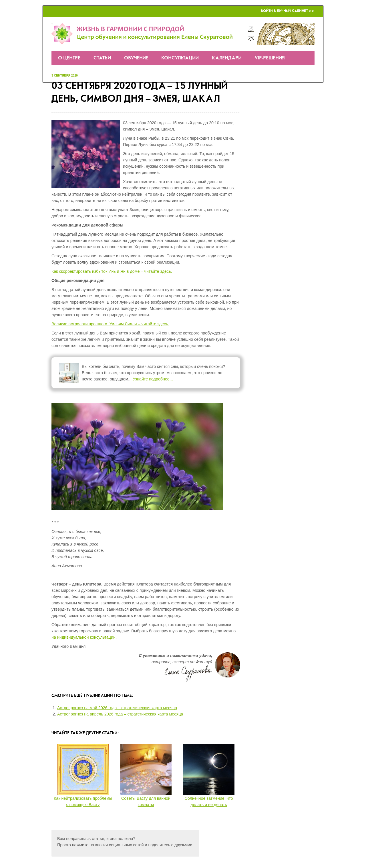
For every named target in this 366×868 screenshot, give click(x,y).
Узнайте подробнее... (153, 379)
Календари (227, 58)
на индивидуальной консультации (83, 637)
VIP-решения (270, 58)
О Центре (69, 58)
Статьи (102, 58)
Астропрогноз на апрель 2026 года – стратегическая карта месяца (120, 714)
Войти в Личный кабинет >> (288, 11)
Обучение (136, 58)
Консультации (180, 58)
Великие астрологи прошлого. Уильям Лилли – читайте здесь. (110, 324)
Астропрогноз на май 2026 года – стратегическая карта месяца (117, 708)
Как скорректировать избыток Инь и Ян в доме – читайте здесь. (112, 271)
